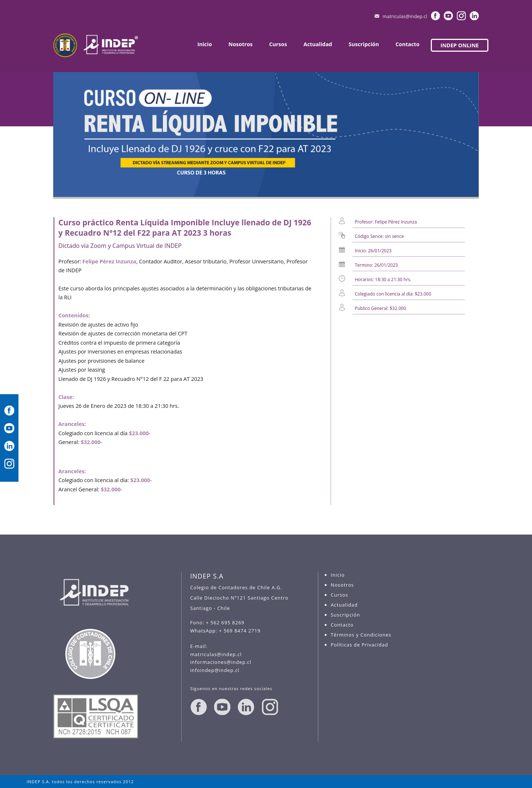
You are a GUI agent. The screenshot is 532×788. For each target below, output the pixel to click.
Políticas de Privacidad (359, 645)
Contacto (407, 44)
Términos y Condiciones (361, 635)
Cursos (278, 44)
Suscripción (364, 44)
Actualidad (318, 44)
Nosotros (241, 44)
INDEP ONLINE (460, 45)
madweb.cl (493, 782)
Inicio (204, 44)
